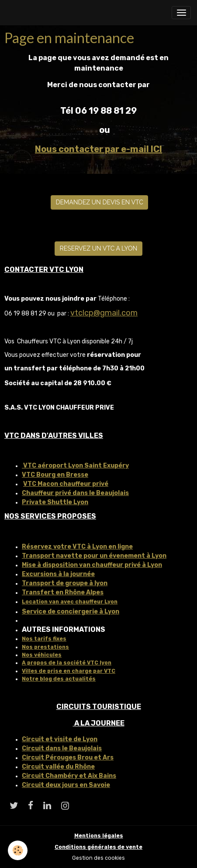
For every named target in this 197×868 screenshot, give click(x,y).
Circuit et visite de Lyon (60, 739)
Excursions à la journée (58, 574)
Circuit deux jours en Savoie (66, 785)
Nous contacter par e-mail (93, 149)
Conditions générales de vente (98, 847)
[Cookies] (18, 850)
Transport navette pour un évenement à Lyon (94, 556)
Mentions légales (99, 836)
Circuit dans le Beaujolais (62, 748)
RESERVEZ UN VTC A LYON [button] (99, 248)
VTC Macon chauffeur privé (66, 484)
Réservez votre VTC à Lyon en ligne (77, 547)
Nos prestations (45, 647)
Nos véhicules (42, 655)
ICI (156, 149)
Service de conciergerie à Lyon (71, 612)
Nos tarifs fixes (44, 639)
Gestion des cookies (98, 858)
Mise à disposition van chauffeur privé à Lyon (92, 565)
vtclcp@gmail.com (104, 313)
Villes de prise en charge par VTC (69, 671)
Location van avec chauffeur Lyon (70, 602)
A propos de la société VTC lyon (67, 663)
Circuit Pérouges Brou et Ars (68, 758)
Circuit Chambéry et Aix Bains (69, 776)
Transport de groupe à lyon (65, 583)
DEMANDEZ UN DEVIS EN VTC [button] (100, 202)
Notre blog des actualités (59, 679)
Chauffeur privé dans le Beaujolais (75, 493)
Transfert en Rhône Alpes (63, 592)
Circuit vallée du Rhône (58, 767)
